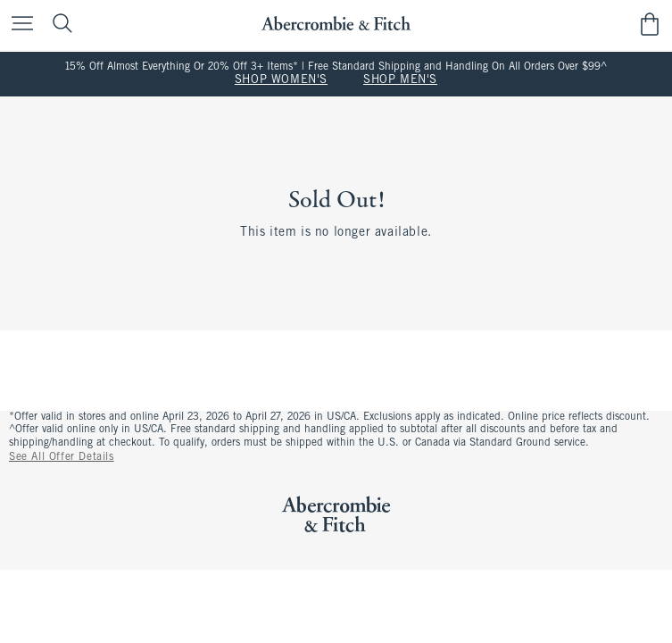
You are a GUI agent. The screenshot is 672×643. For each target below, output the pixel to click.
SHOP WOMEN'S (281, 80)
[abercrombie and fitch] (336, 24)
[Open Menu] (18, 25)
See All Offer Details (62, 457)
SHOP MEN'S (400, 80)
